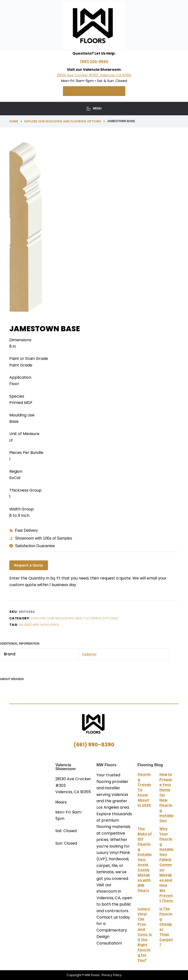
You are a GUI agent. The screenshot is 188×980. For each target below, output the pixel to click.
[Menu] (94, 109)
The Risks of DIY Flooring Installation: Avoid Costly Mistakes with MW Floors (145, 860)
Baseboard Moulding (39, 625)
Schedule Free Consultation (94, 91)
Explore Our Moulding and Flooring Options (75, 618)
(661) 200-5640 (94, 61)
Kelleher (89, 654)
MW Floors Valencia (32, 794)
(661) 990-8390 (94, 745)
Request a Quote (29, 565)
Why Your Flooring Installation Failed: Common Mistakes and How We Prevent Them (166, 865)
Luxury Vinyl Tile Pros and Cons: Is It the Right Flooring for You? (145, 934)
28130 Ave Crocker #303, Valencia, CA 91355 (94, 75)
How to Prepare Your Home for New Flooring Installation (166, 797)
